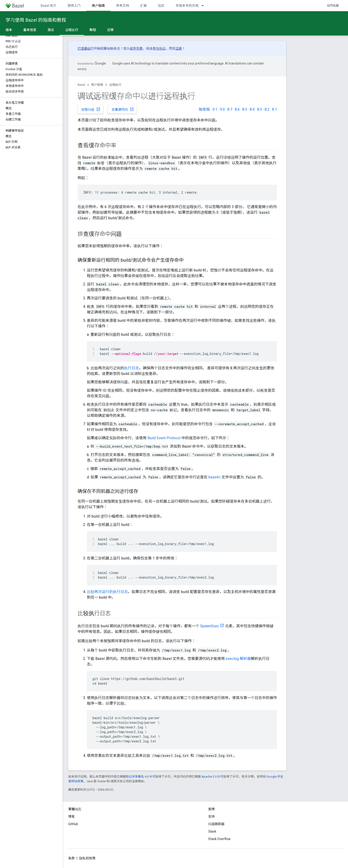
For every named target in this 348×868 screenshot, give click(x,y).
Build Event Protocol (164, 438)
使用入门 (74, 6)
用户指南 (97, 85)
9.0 (222, 109)
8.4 (252, 109)
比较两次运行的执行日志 (107, 592)
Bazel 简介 (49, 6)
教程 (93, 30)
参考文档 (123, 6)
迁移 (110, 30)
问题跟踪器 (216, 824)
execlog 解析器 (238, 659)
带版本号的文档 (187, 6)
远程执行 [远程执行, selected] (72, 30)
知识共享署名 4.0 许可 (141, 777)
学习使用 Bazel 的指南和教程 (36, 20)
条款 (72, 858)
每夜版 (204, 109)
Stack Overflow (219, 839)
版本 (9, 30)
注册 (179, 48)
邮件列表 (136, 48)
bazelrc (215, 477)
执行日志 (132, 368)
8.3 (260, 109)
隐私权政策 (87, 858)
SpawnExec (210, 626)
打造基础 (84, 48)
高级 (51, 30)
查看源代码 (123, 109)
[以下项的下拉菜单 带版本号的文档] (205, 6)
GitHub (333, 6)
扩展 (143, 6)
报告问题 (91, 109)
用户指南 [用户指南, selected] (98, 6)
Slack (212, 831)
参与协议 (159, 48)
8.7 (230, 109)
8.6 (237, 109)
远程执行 (115, 85)
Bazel (81, 85)
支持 (212, 817)
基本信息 (30, 30)
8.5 (245, 109)
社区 (161, 6)
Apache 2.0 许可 (212, 777)
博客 (72, 817)
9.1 (215, 109)
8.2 (267, 109)
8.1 (275, 109)
